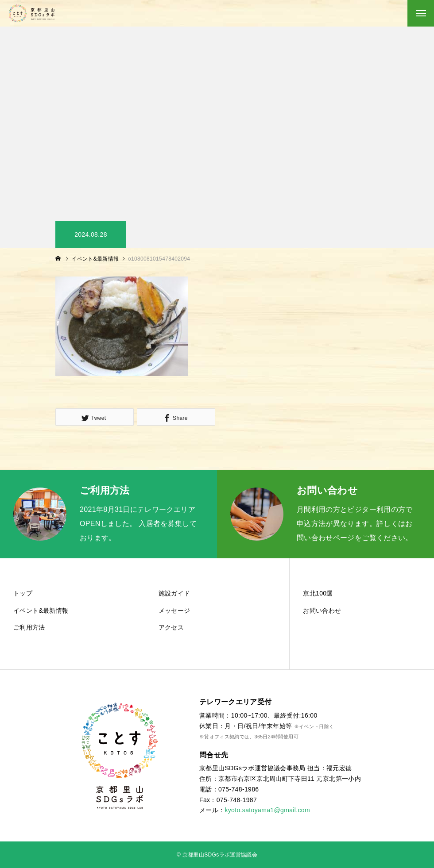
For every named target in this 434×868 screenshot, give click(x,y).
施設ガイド (174, 593)
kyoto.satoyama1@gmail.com (267, 810)
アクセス (171, 627)
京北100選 (318, 593)
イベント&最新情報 (41, 611)
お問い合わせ (322, 611)
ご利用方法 (29, 627)
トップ (23, 593)
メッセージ (174, 611)
